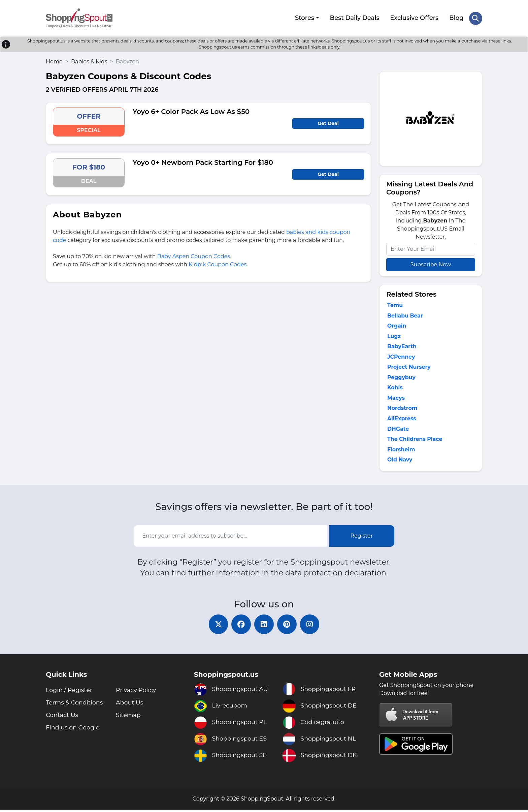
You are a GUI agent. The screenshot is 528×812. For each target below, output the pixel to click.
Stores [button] (304, 18)
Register (362, 538)
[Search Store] (475, 18)
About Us (130, 705)
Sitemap (129, 717)
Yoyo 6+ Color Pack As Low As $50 (191, 111)
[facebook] (240, 626)
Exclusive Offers (414, 18)
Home (54, 61)
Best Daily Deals (354, 18)
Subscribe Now (431, 264)
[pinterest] (288, 626)
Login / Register (70, 692)
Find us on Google (73, 730)
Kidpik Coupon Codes (218, 264)
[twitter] (217, 626)
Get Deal (328, 123)
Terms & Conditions (75, 705)
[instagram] (311, 626)
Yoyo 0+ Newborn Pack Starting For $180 (203, 162)
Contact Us (62, 717)
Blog (456, 18)
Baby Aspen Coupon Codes (194, 256)
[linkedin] (264, 626)
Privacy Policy (136, 692)
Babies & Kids (89, 61)
